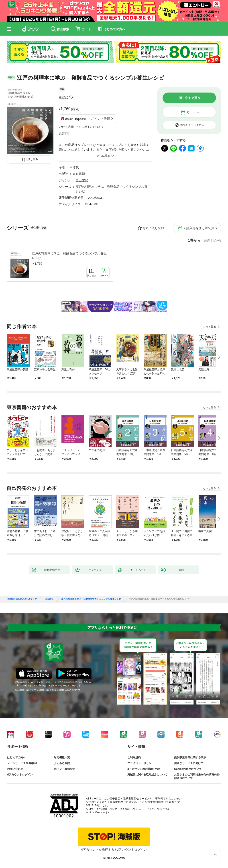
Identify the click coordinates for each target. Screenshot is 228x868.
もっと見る (210, 327)
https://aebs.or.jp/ (99, 812)
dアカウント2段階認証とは (144, 769)
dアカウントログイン (20, 775)
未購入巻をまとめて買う (200, 228)
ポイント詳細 (101, 119)
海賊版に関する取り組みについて (147, 775)
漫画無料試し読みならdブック (22, 599)
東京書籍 (79, 174)
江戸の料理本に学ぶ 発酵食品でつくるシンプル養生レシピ (69, 256)
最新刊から (212, 240)
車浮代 (63, 97)
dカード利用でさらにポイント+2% (80, 127)
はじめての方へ (16, 757)
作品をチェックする (192, 125)
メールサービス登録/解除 (22, 763)
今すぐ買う (193, 98)
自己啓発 (82, 180)
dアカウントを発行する (98, 850)
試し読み (33, 159)
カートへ (193, 112)
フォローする (71, 97)
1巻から (194, 240)
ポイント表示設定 (65, 769)
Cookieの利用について (188, 769)
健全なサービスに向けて (189, 763)
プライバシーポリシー (141, 763)
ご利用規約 (134, 757)
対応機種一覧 (62, 757)
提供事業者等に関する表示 (190, 757)
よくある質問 (62, 763)
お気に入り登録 (153, 228)
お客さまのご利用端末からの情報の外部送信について (197, 776)
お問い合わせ (15, 769)
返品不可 (64, 134)
